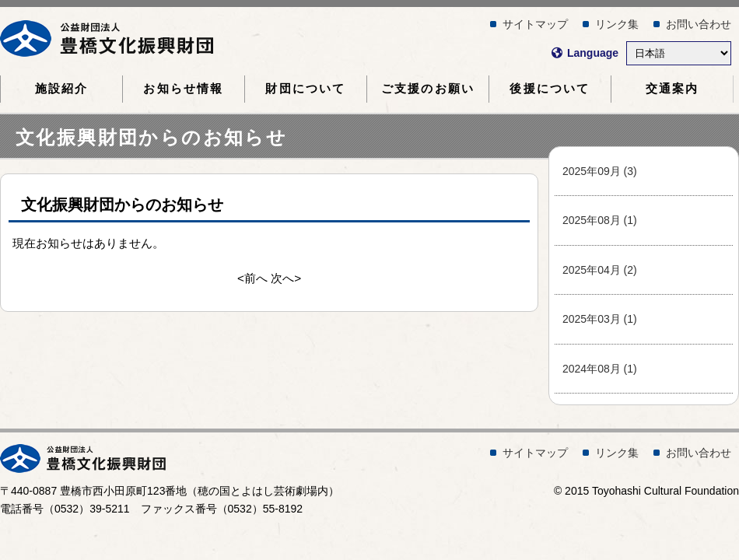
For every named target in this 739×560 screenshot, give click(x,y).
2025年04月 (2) (600, 270)
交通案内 (672, 89)
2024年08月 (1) (600, 369)
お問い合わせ (699, 24)
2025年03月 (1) (600, 319)
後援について (550, 89)
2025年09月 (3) (600, 171)
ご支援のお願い (428, 89)
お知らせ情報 (183, 89)
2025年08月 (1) (600, 220)
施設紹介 (62, 89)
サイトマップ (535, 24)
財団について (305, 89)
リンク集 (617, 24)
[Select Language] (679, 53)
